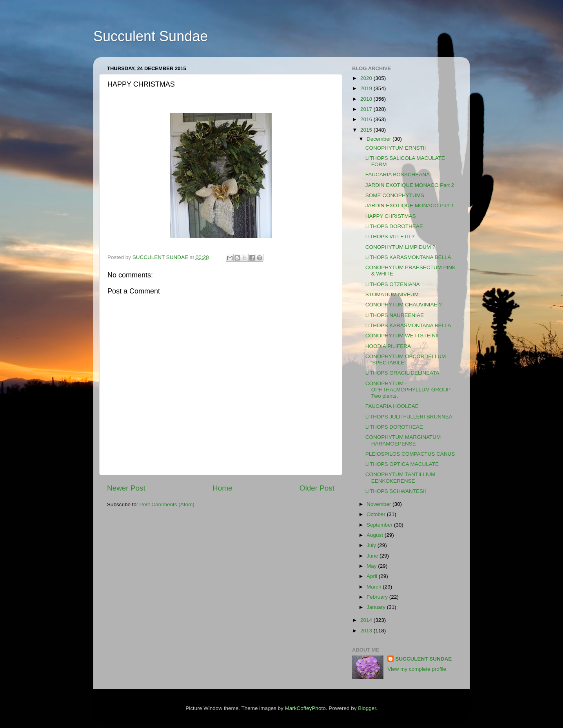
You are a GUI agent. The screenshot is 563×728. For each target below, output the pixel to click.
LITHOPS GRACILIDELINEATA (402, 373)
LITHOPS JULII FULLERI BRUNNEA (409, 417)
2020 (367, 78)
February (378, 597)
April (373, 576)
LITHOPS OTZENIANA (393, 284)
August (376, 535)
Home (222, 488)
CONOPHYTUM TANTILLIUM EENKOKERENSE (400, 477)
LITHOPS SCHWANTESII (396, 491)
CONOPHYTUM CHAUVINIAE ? (404, 305)
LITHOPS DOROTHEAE (394, 226)
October (377, 514)
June (373, 556)
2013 (367, 631)
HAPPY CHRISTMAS (391, 216)
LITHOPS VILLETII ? (390, 236)
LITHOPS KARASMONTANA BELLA (408, 257)
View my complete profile (417, 669)
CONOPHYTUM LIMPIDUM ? (400, 247)
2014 (367, 620)
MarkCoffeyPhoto (305, 708)
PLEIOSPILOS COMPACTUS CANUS (410, 454)
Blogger (367, 708)
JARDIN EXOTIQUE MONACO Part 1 (410, 206)
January (377, 607)
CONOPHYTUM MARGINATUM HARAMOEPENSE (403, 440)
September (380, 525)
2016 (367, 119)
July (372, 545)
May (372, 566)
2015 (367, 130)
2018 (367, 99)
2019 (367, 88)
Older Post (317, 488)
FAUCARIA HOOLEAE (392, 406)
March (375, 587)
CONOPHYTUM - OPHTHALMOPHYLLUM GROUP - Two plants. (410, 390)
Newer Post (126, 488)
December (380, 139)
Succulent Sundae (151, 36)
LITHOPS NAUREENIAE (395, 315)
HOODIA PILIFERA (388, 346)
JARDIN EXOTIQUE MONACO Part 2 (410, 185)
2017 (367, 109)
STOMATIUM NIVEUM (392, 294)
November (380, 504)
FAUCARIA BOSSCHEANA (398, 175)
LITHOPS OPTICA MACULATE (402, 464)
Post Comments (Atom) (167, 504)
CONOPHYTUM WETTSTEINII (402, 336)
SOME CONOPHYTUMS (395, 195)
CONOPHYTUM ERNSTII (396, 148)
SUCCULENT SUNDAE (423, 659)
